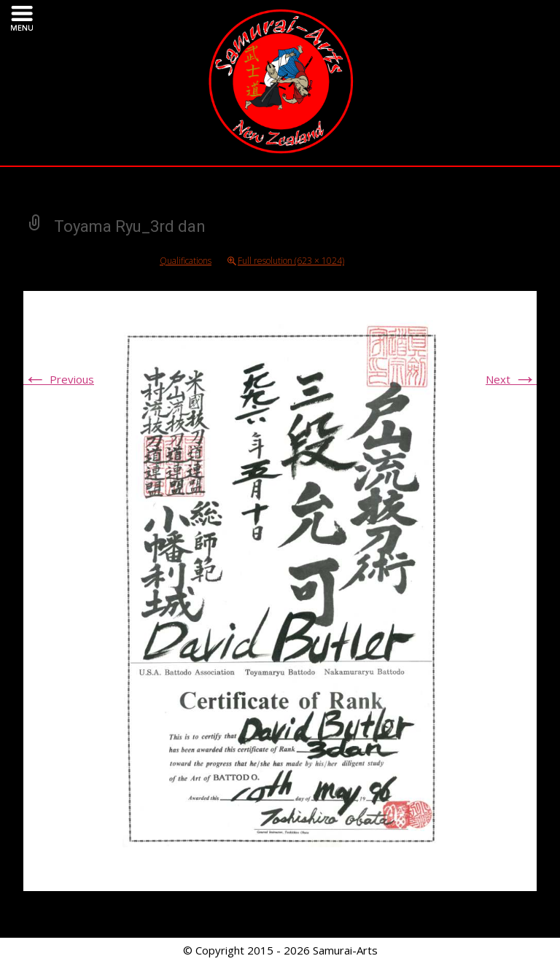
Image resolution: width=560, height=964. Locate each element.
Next (511, 379)
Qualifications (186, 261)
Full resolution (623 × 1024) (291, 261)
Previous (59, 379)
